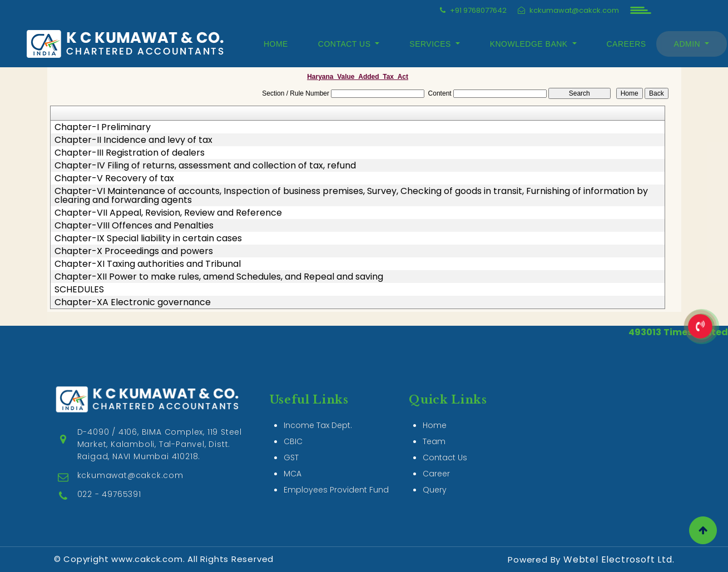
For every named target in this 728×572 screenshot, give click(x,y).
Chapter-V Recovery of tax (114, 178)
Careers (627, 44)
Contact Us (445, 445)
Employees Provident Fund (336, 477)
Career (436, 461)
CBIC (293, 429)
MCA (293, 461)
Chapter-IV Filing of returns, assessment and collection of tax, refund (205, 166)
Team (434, 429)
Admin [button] (689, 44)
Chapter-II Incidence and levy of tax (133, 140)
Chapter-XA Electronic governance (133, 302)
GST (291, 445)
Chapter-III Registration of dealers (130, 153)
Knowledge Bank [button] (530, 44)
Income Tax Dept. (318, 412)
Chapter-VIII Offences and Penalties (134, 226)
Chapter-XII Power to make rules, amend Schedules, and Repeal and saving (219, 277)
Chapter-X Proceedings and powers (134, 251)
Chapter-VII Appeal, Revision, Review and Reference (168, 213)
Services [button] (431, 44)
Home (276, 44)
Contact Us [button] (346, 44)
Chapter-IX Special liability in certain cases (148, 238)
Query (435, 477)
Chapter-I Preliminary (103, 127)
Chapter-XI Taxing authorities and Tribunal (148, 264)
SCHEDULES (79, 290)
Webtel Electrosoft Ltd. (619, 559)
